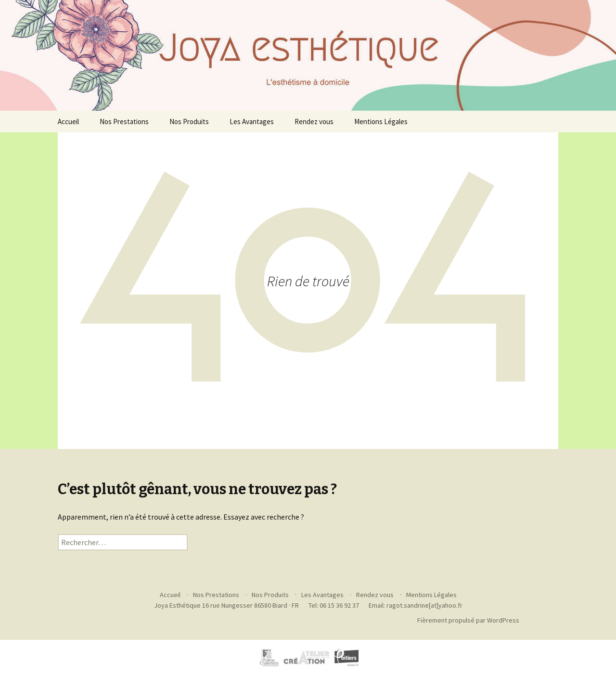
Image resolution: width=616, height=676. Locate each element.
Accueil (68, 121)
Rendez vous (314, 121)
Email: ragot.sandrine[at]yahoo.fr (416, 605)
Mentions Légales (381, 121)
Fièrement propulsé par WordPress (468, 620)
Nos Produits (189, 121)
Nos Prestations (124, 121)
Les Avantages (252, 121)
